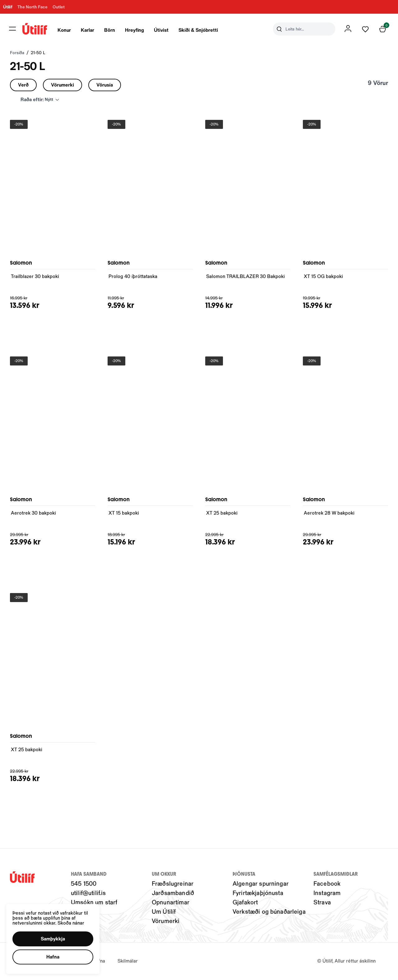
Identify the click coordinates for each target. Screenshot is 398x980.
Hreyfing (139, 30)
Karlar (93, 30)
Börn (115, 30)
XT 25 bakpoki (222, 514)
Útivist (166, 30)
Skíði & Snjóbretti (203, 30)
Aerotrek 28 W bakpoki (329, 514)
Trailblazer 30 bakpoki (35, 277)
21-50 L (38, 54)
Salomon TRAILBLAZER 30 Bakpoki (245, 277)
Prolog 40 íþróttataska (133, 277)
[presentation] (69, 30)
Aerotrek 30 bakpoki (33, 514)
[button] (53, 939)
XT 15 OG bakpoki (323, 277)
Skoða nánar (71, 923)
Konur (69, 30)
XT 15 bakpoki (124, 514)
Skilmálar (128, 962)
